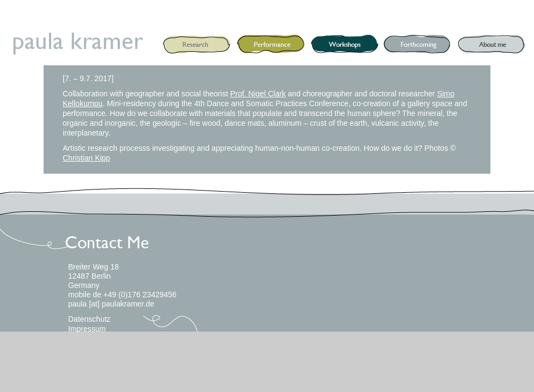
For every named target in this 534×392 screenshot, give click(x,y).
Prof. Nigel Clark (258, 94)
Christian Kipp (86, 158)
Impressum (87, 329)
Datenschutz (89, 319)
